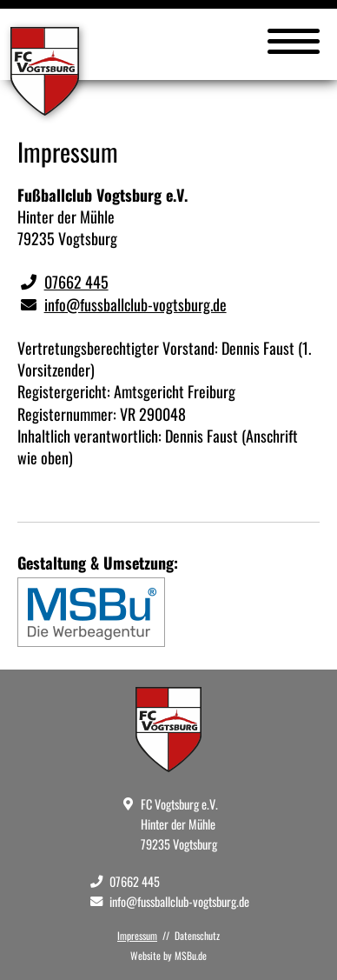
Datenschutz (197, 935)
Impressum (137, 935)
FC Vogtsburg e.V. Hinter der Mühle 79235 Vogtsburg (179, 824)
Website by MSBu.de (168, 955)
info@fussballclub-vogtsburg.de (135, 304)
